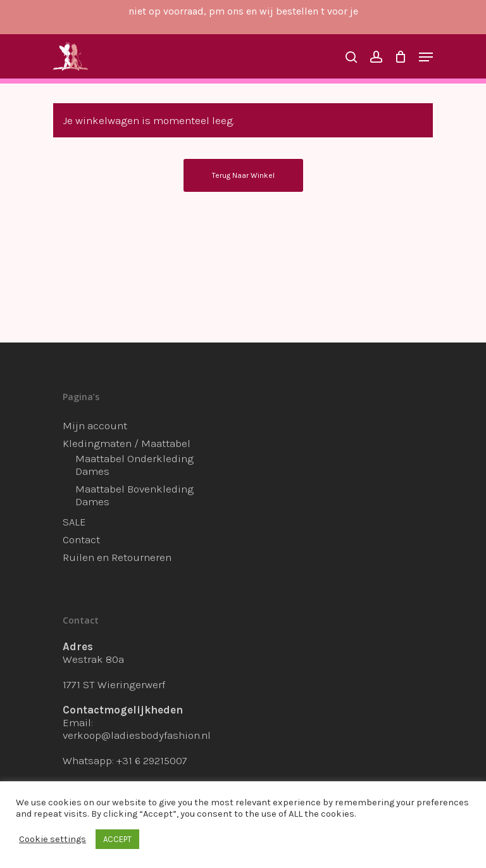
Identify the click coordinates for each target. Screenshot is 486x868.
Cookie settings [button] (53, 839)
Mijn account (95, 425)
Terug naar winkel (243, 175)
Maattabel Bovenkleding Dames (134, 495)
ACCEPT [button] (117, 839)
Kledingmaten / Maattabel (127, 443)
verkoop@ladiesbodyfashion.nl (137, 735)
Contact (81, 539)
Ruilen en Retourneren (117, 557)
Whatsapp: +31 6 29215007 (125, 760)
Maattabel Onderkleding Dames (134, 465)
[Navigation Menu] (426, 57)
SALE (74, 522)
